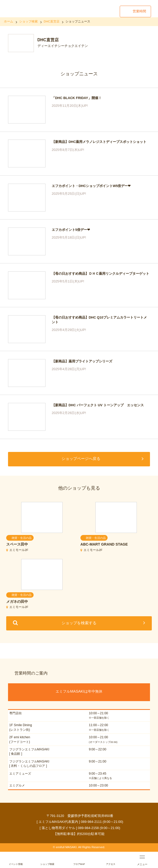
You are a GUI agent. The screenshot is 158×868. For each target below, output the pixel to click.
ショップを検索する (79, 623)
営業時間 (139, 11)
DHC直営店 (52, 21)
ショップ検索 (28, 21)
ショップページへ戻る (81, 459)
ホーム (9, 21)
